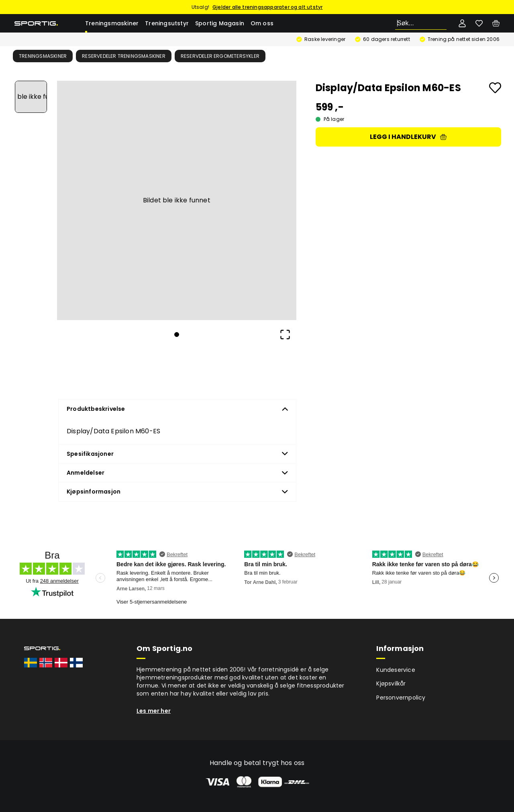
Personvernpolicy (401, 698)
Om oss (262, 23)
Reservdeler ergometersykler (220, 56)
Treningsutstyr (167, 23)
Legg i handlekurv (408, 137)
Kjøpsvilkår (391, 683)
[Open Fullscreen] (285, 335)
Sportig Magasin (220, 23)
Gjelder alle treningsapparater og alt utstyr (267, 7)
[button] (177, 200)
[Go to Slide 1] (31, 97)
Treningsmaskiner (112, 23)
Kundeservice (396, 670)
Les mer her (154, 711)
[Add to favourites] (495, 88)
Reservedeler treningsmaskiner (124, 56)
